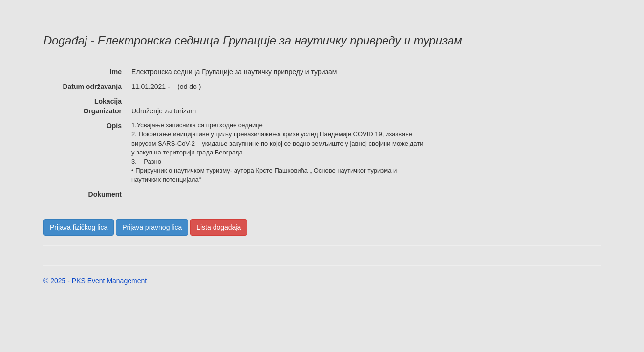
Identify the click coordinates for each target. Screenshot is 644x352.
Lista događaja (219, 227)
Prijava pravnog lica (152, 227)
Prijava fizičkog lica (79, 227)
